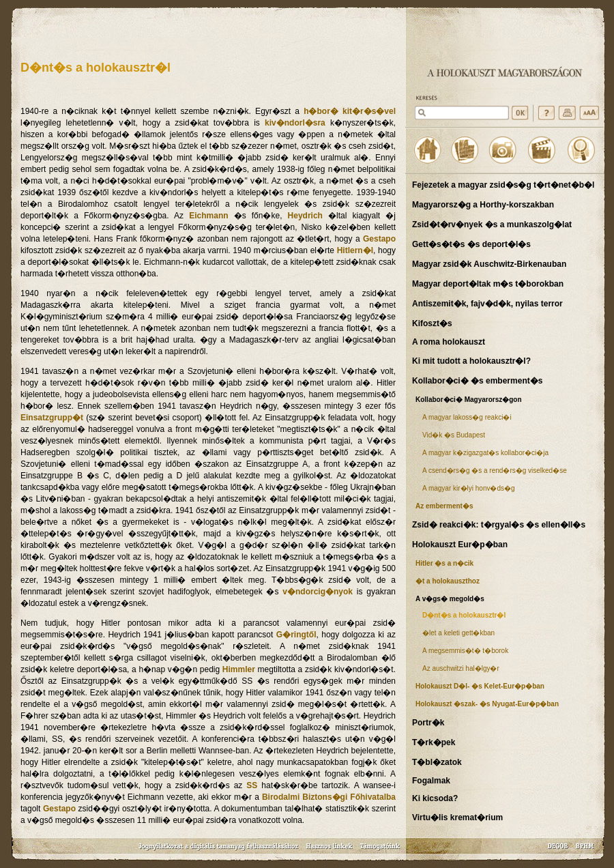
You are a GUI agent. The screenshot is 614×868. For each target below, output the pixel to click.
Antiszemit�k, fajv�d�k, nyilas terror (487, 304)
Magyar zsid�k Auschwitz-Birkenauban (489, 264)
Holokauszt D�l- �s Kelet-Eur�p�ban (480, 686)
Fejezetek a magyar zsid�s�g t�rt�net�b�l (503, 185)
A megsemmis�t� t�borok (465, 651)
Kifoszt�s (432, 323)
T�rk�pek (434, 742)
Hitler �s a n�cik (444, 563)
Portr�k (428, 723)
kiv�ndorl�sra (295, 123)
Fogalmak (431, 781)
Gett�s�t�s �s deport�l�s (471, 244)
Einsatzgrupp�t (52, 418)
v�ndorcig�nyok (318, 592)
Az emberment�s (444, 506)
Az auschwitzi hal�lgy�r (461, 668)
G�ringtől (296, 635)
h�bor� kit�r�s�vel (350, 111)
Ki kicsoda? (435, 798)
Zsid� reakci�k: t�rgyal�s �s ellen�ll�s (499, 525)
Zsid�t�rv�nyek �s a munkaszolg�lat (492, 225)
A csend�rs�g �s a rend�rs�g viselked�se (495, 471)
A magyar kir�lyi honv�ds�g (469, 488)
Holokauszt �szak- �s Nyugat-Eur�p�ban (487, 704)
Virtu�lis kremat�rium (457, 818)
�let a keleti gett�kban (458, 633)
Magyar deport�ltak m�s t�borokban (488, 284)
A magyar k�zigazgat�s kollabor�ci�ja (485, 453)
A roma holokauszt (449, 342)
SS (252, 785)
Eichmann (208, 216)
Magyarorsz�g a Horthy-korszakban (483, 205)
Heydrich (305, 216)
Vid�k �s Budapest (454, 435)
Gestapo (379, 239)
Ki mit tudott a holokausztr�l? (471, 361)
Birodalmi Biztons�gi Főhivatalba (329, 797)
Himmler (239, 669)
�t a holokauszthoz (448, 581)
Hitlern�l (355, 250)
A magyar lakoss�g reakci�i (467, 417)
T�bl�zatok (437, 762)
